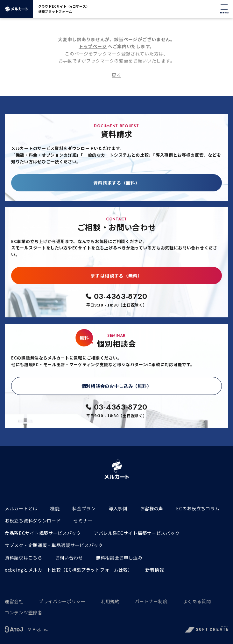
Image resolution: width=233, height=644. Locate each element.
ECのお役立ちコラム (198, 508)
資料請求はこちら (24, 558)
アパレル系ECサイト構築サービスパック (137, 533)
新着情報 (155, 570)
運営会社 (14, 601)
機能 (55, 508)
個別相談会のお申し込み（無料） (117, 386)
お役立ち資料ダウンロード (33, 521)
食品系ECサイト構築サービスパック (43, 533)
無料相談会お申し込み (119, 558)
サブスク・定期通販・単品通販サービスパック (54, 545)
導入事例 (118, 508)
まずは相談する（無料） (117, 276)
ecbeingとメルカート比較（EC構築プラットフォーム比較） (69, 570)
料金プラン (84, 508)
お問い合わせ (69, 558)
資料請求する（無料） (117, 183)
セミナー (83, 521)
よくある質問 (197, 601)
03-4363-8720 (121, 296)
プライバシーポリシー (62, 601)
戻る (116, 75)
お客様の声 (152, 508)
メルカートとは (21, 508)
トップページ (93, 46)
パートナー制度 (151, 601)
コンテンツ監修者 (24, 612)
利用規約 (110, 601)
